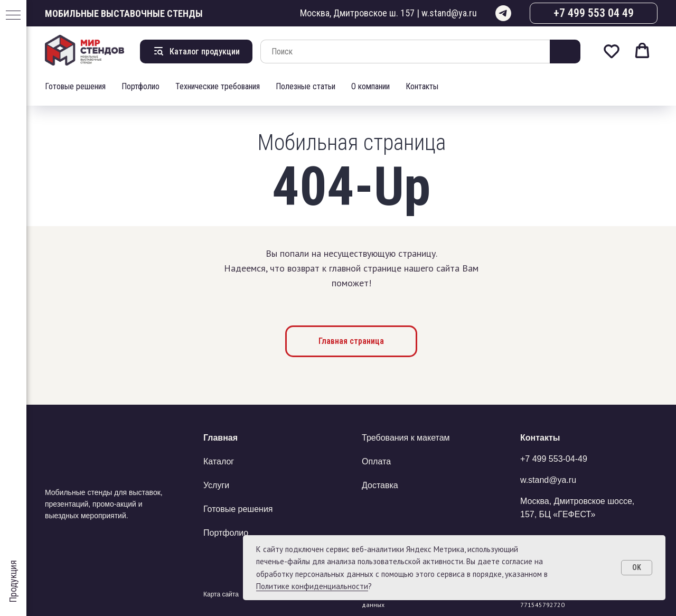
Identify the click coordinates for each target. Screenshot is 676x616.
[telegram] (503, 13)
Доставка (380, 485)
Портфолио (140, 86)
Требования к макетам (406, 438)
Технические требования (218, 86)
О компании (370, 86)
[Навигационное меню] (13, 16)
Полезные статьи (306, 86)
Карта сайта (221, 594)
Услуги (216, 485)
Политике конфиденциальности (312, 586)
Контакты (422, 86)
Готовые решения (75, 86)
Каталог (219, 461)
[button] (612, 51)
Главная (220, 438)
